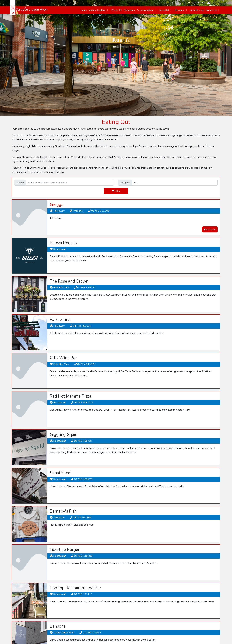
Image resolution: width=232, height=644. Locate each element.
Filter (116, 191)
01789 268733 (82, 441)
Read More (210, 229)
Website (76, 211)
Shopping (179, 10)
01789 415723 (85, 288)
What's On (117, 10)
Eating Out (164, 10)
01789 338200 (82, 556)
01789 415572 (90, 633)
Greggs (56, 205)
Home (84, 10)
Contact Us (211, 10)
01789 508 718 (82, 403)
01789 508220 (82, 479)
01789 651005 (99, 211)
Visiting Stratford (97, 10)
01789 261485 (81, 518)
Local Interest (197, 10)
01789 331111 (82, 594)
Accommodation (145, 10)
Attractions (129, 10)
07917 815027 (85, 364)
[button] (107, 10)
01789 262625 (81, 326)
